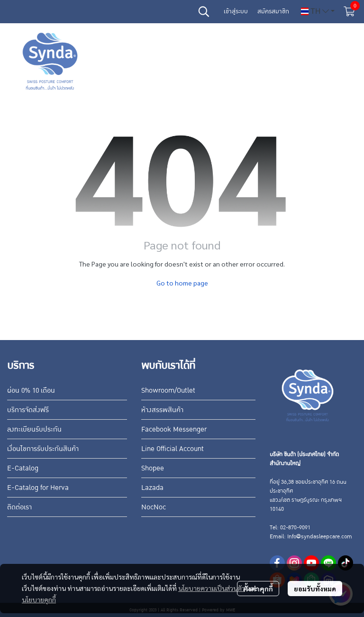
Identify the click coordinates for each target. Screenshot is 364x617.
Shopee (153, 468)
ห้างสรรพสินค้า (162, 410)
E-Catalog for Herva (38, 488)
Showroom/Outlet (168, 390)
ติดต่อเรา (19, 507)
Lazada (152, 488)
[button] (204, 11)
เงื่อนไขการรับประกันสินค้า (43, 449)
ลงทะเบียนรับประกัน (34, 429)
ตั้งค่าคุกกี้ (258, 589)
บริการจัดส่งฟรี (28, 410)
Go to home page (182, 283)
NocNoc (154, 507)
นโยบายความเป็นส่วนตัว (212, 588)
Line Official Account (173, 449)
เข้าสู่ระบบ (236, 11)
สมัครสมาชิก (273, 11)
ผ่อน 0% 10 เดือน (31, 390)
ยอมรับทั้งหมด (315, 589)
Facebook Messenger (174, 429)
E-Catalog (23, 468)
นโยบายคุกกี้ (39, 599)
